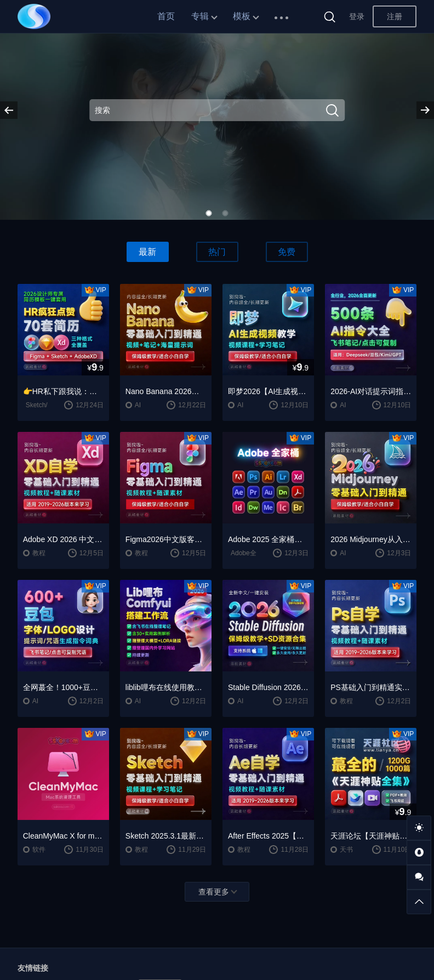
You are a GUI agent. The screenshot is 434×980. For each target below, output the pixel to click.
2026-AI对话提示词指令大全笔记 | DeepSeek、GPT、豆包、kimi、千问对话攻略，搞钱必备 (371, 391)
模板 (242, 16)
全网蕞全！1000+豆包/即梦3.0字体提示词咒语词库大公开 (63, 687)
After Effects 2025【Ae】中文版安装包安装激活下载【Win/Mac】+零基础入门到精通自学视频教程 (268, 836)
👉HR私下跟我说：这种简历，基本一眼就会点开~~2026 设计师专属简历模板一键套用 (63, 391)
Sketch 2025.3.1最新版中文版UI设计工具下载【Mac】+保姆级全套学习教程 (166, 836)
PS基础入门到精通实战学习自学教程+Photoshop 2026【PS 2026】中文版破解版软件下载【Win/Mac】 (371, 687)
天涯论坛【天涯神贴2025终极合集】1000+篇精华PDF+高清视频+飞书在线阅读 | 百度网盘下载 (371, 836)
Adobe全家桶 (250, 553)
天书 (346, 850)
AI (138, 405)
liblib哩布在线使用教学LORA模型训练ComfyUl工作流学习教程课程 (166, 687)
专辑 (200, 16)
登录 (357, 16)
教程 (39, 553)
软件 (39, 850)
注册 (395, 16)
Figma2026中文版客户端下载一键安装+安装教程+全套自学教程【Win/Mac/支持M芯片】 (166, 539)
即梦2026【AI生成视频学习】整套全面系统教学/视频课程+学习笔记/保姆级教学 (268, 391)
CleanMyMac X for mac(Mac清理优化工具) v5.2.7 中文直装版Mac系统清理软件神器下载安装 (63, 836)
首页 (166, 16)
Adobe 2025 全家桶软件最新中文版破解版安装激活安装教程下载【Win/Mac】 (268, 539)
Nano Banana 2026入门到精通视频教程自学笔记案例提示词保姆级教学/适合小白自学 (166, 391)
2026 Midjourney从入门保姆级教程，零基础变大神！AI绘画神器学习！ (371, 539)
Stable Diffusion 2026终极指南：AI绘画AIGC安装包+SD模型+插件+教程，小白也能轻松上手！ (268, 687)
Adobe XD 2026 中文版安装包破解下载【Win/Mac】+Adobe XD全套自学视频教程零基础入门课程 (63, 539)
